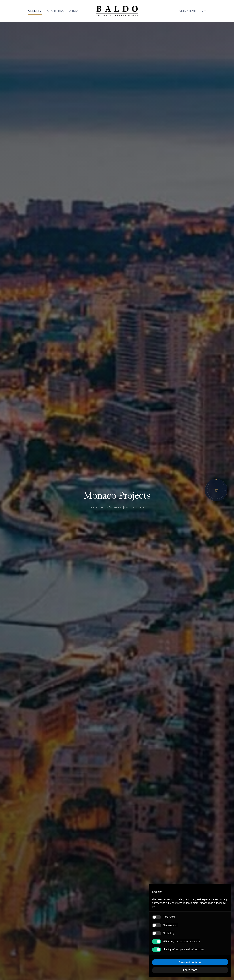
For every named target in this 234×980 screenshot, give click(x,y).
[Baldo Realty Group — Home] (117, 11)
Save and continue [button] (190, 962)
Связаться (188, 11)
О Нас (73, 11)
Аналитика (55, 11)
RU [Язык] (203, 11)
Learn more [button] (190, 970)
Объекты (35, 11)
